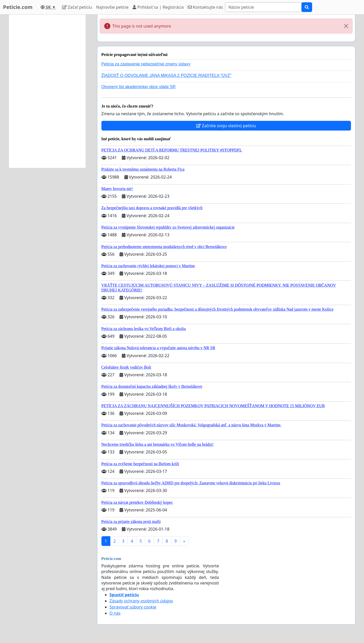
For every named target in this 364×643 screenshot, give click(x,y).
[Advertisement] (47, 91)
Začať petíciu (77, 7)
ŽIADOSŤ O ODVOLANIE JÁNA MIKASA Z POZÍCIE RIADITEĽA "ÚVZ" (166, 75)
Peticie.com (18, 7)
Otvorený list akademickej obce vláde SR (139, 87)
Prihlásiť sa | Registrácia (158, 7)
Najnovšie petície (112, 7)
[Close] (346, 26)
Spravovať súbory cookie (133, 607)
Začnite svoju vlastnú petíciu (226, 126)
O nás (115, 613)
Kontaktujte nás (205, 7)
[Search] (263, 7)
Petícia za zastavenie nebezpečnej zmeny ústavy (146, 64)
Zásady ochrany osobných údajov (141, 601)
